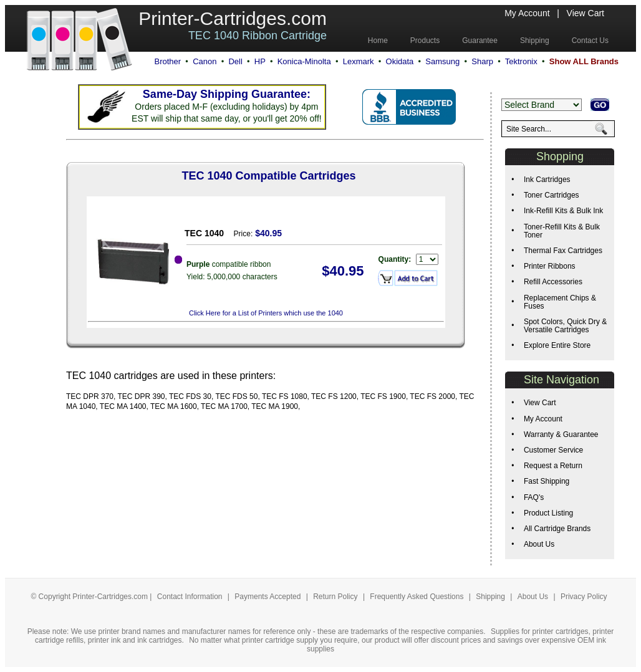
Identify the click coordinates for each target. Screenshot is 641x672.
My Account (527, 13)
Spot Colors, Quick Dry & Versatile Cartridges (565, 326)
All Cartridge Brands (557, 529)
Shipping (490, 597)
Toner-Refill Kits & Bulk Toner (562, 231)
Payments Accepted (268, 597)
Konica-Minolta (304, 61)
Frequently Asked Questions (417, 597)
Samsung (442, 61)
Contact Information (190, 597)
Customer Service (553, 450)
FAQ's (534, 497)
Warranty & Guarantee (561, 434)
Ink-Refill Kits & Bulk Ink (563, 211)
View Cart (586, 13)
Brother (167, 61)
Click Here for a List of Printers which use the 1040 (266, 313)
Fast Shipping (547, 481)
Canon (205, 61)
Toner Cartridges (552, 195)
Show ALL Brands (584, 61)
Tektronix (521, 61)
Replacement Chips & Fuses (560, 302)
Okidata (400, 61)
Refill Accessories (553, 282)
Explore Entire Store (557, 345)
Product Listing (548, 513)
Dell (235, 61)
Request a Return (553, 466)
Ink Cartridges (547, 180)
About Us (539, 544)
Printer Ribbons (550, 266)
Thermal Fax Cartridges (563, 251)
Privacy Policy (584, 597)
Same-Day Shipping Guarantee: (227, 94)
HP (260, 61)
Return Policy (336, 597)
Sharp (482, 61)
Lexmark (359, 61)
